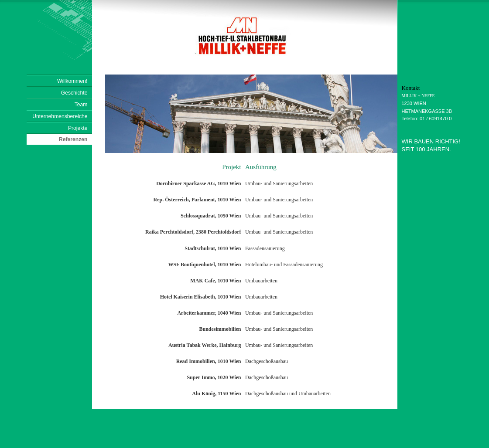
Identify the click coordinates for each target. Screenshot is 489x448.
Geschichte (74, 93)
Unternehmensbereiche (60, 116)
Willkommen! (72, 81)
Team (81, 105)
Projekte (78, 128)
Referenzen (73, 139)
